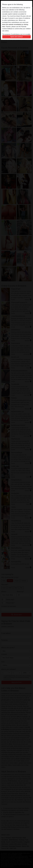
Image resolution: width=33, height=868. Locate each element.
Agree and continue (16, 37)
